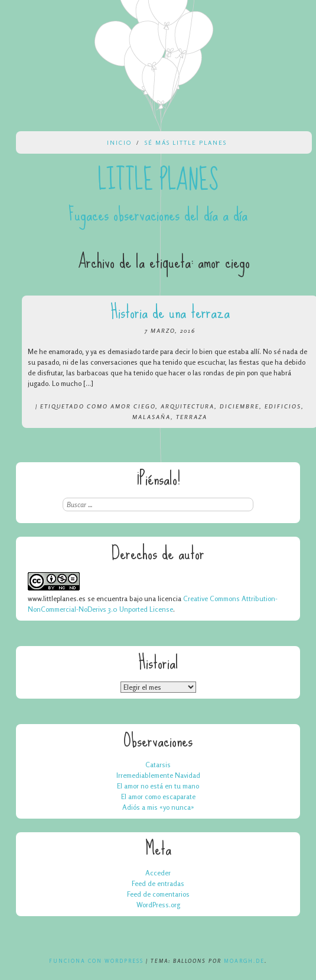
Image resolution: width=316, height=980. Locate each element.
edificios (283, 406)
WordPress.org (158, 905)
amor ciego (133, 406)
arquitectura (188, 406)
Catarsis (158, 765)
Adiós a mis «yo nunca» (158, 807)
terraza (192, 417)
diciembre (240, 406)
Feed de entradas (158, 883)
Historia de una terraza (170, 312)
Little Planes (158, 180)
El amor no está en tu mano (158, 786)
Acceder (158, 873)
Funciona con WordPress (96, 961)
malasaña (152, 417)
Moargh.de (244, 961)
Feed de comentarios (158, 894)
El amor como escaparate (158, 796)
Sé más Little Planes (186, 142)
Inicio (119, 142)
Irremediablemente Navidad (158, 775)
